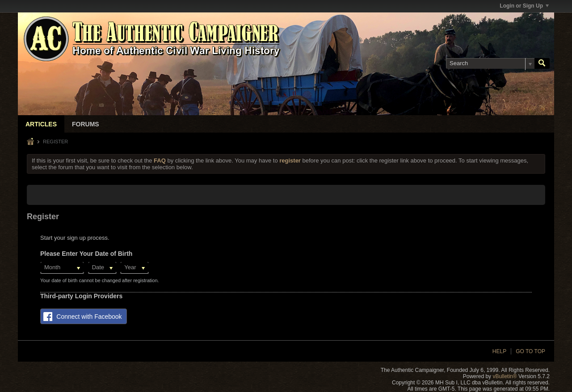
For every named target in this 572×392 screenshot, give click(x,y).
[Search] (490, 63)
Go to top (530, 351)
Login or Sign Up (524, 6)
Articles (41, 124)
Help (499, 351)
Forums (86, 124)
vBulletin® (505, 376)
